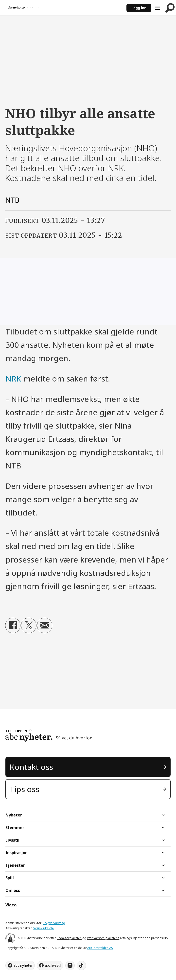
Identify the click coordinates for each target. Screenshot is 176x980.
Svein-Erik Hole (44, 928)
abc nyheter (23, 965)
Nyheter (14, 815)
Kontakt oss (31, 767)
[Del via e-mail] (45, 625)
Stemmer (15, 828)
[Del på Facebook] (13, 625)
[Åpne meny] (158, 8)
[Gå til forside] (24, 8)
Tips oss (24, 789)
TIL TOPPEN (16, 731)
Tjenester (15, 865)
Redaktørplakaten (69, 938)
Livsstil (12, 840)
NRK (14, 378)
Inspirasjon (17, 853)
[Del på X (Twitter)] (29, 625)
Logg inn (139, 8)
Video (11, 905)
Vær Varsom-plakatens (103, 938)
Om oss (13, 890)
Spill (10, 878)
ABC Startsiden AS (100, 948)
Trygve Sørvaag (54, 923)
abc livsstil (53, 965)
